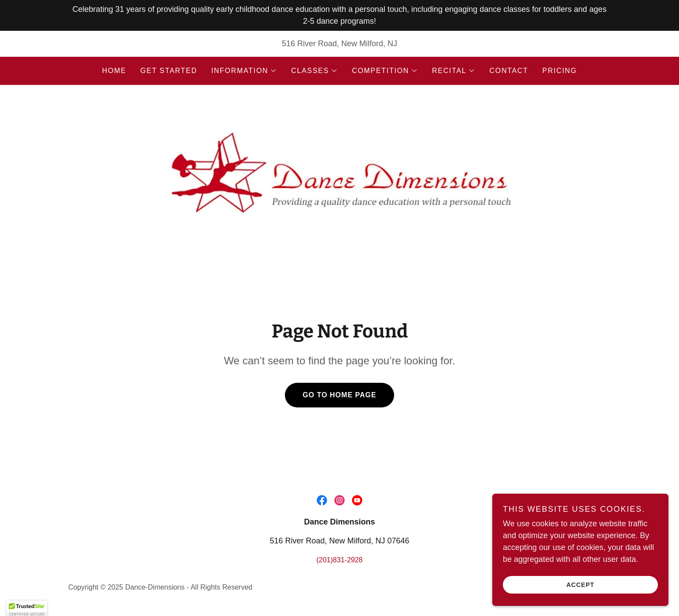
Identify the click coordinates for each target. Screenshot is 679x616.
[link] (339, 169)
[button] (244, 71)
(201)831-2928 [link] (340, 560)
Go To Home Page (339, 395)
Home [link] (114, 71)
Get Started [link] (169, 71)
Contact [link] (509, 71)
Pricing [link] (560, 71)
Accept (580, 597)
